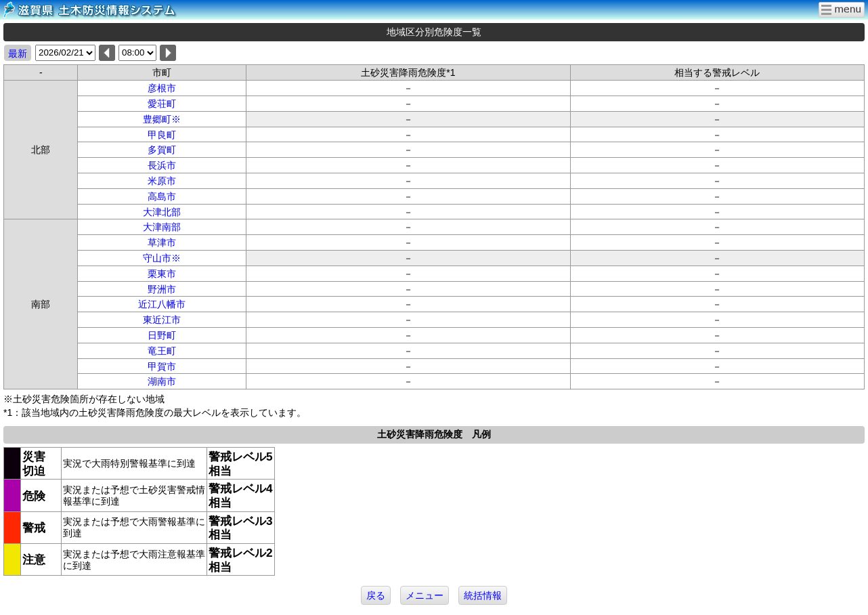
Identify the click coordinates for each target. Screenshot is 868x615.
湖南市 (162, 381)
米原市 (162, 181)
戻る (376, 595)
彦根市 (162, 88)
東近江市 (162, 320)
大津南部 (162, 227)
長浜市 (162, 165)
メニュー (425, 595)
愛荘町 (162, 104)
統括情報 (483, 595)
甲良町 (162, 135)
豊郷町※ (162, 119)
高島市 (162, 196)
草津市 (162, 242)
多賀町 (162, 150)
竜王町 (162, 351)
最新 (18, 54)
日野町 (162, 335)
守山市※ (162, 258)
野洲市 (162, 289)
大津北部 (162, 212)
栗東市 (162, 274)
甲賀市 (162, 366)
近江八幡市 (162, 304)
